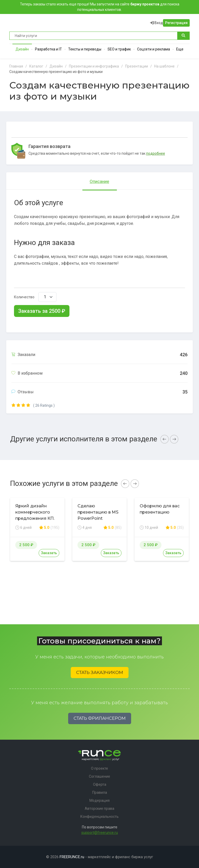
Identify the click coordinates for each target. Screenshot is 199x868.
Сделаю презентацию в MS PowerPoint (98, 512)
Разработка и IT (48, 49)
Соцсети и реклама (154, 49)
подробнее (156, 153)
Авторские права (99, 808)
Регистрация (176, 23)
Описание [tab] (99, 181)
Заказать (49, 553)
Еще (180, 49)
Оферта (100, 784)
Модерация (99, 800)
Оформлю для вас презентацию (160, 509)
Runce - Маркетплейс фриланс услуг (29, 23)
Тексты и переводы (85, 49)
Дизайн (22, 49)
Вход (157, 23)
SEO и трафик (119, 49)
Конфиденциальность (99, 817)
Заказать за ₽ (42, 311)
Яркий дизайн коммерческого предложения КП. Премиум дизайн (35, 515)
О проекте (99, 768)
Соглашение (99, 776)
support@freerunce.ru (100, 833)
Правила (100, 792)
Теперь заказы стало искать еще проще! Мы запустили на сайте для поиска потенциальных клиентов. (100, 7)
